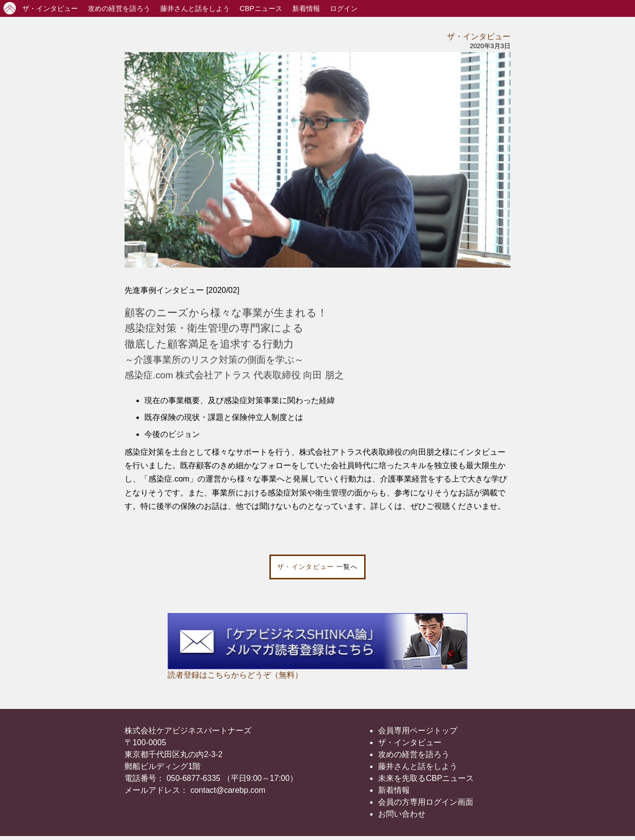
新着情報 (306, 8)
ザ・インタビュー (479, 36)
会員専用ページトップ (418, 731)
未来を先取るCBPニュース (426, 778)
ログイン (344, 8)
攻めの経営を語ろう (414, 754)
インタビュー (50, 8)
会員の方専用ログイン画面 (426, 802)
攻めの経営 (119, 8)
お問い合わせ (402, 814)
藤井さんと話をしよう (195, 8)
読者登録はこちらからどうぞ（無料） (235, 675)
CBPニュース (261, 8)
